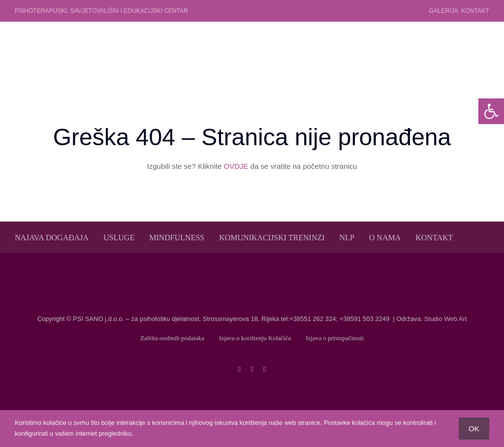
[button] (491, 111)
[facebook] (239, 369)
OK (474, 429)
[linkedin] (265, 369)
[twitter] (252, 369)
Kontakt (475, 11)
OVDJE (236, 166)
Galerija (443, 11)
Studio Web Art (445, 319)
